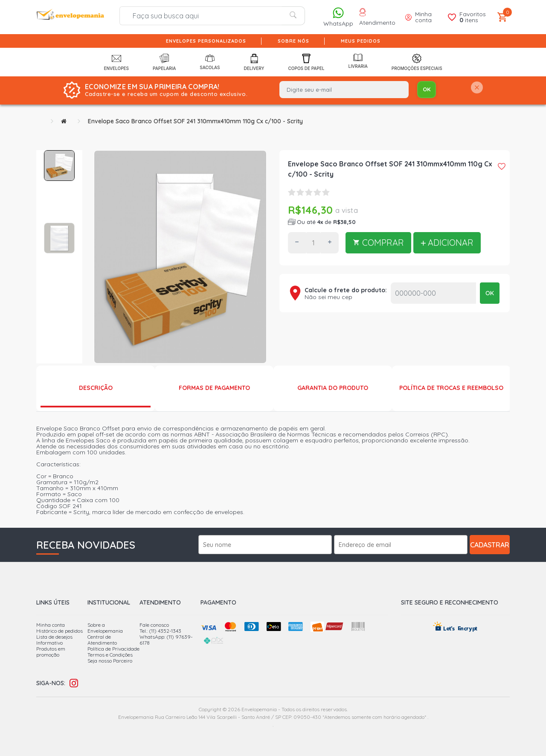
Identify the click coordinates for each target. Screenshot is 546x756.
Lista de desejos (54, 637)
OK (490, 293)
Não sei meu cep (328, 297)
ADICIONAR (447, 243)
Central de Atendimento (102, 640)
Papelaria (164, 62)
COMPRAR (378, 243)
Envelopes (116, 62)
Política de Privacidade (113, 649)
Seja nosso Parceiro (110, 661)
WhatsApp (338, 17)
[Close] (477, 88)
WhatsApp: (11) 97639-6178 (166, 640)
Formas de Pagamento (214, 388)
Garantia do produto (333, 388)
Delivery (254, 62)
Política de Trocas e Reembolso (451, 388)
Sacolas (210, 62)
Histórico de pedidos (60, 631)
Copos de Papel (306, 62)
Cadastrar (490, 545)
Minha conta (51, 625)
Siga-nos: (51, 683)
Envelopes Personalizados (206, 41)
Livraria (358, 61)
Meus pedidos (361, 41)
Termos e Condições (110, 655)
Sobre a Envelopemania (105, 628)
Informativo (49, 643)
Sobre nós (293, 41)
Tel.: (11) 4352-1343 (160, 631)
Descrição (96, 388)
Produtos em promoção (51, 652)
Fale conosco (154, 625)
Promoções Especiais (417, 62)
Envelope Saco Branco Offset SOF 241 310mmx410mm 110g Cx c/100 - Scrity (195, 121)
